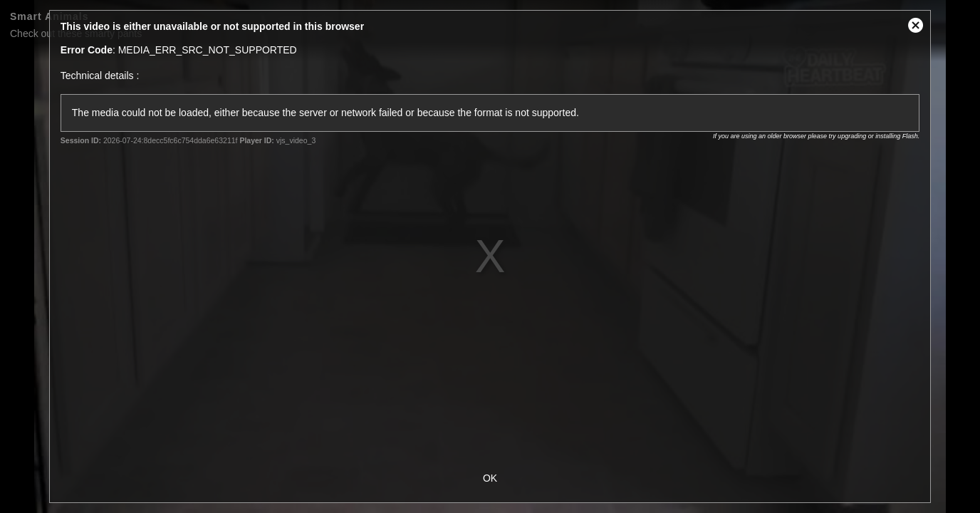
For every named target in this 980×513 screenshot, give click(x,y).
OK (490, 478)
